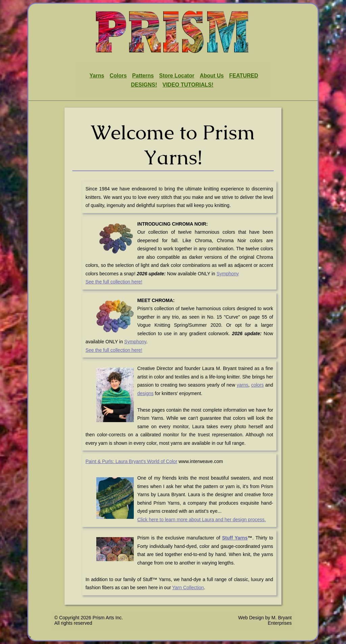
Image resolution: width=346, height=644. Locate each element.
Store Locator (177, 76)
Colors (118, 76)
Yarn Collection (188, 588)
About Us (212, 76)
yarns (243, 385)
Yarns (97, 76)
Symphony (228, 274)
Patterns (143, 76)
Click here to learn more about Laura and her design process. (202, 520)
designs (145, 393)
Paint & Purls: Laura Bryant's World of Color (131, 461)
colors (257, 385)
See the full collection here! (114, 282)
